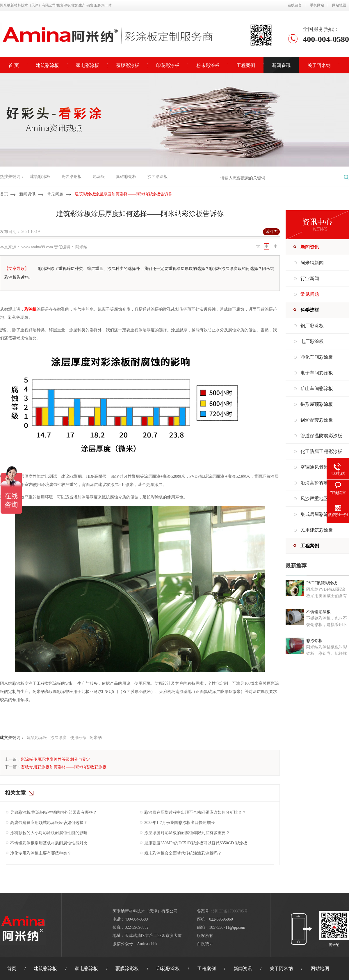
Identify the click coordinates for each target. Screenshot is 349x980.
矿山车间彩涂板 (317, 389)
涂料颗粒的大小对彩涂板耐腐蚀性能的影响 (49, 833)
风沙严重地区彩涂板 (321, 499)
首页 (4, 194)
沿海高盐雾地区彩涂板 (324, 483)
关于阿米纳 (319, 65)
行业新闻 (310, 278)
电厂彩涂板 (312, 341)
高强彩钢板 (72, 177)
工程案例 (246, 65)
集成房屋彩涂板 (317, 514)
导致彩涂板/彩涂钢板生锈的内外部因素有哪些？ (54, 812)
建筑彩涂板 (47, 65)
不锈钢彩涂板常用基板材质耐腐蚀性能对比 (49, 843)
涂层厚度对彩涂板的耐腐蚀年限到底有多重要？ (187, 833)
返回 (269, 232)
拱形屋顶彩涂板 (317, 404)
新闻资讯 (281, 65)
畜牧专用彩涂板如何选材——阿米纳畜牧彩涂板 (64, 767)
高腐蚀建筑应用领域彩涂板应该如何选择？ (49, 823)
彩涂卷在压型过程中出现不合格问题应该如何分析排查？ (195, 812)
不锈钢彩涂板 (318, 612)
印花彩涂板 (168, 65)
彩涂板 (99, 177)
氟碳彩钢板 (126, 177)
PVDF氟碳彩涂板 (322, 583)
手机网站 (317, 5)
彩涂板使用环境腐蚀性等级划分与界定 (56, 759)
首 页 (14, 65)
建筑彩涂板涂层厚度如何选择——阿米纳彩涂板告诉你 (124, 194)
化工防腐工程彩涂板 (321, 451)
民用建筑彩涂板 (317, 530)
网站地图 (339, 5)
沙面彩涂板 (158, 177)
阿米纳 (96, 738)
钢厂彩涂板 (312, 326)
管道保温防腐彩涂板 (321, 436)
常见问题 (55, 194)
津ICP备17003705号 (231, 911)
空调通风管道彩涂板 (321, 467)
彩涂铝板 (314, 641)
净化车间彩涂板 (317, 357)
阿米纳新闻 (312, 263)
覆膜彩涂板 (128, 65)
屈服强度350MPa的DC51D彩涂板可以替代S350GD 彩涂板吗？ (198, 843)
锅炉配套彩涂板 (317, 420)
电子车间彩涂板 (317, 373)
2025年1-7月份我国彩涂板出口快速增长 (180, 823)
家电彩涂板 (88, 65)
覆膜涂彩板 (127, 968)
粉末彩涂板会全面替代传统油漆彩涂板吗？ (183, 853)
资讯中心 (317, 222)
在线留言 (295, 5)
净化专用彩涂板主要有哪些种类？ (41, 853)
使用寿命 (78, 738)
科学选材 (310, 310)
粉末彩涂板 (208, 65)
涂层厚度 (58, 738)
